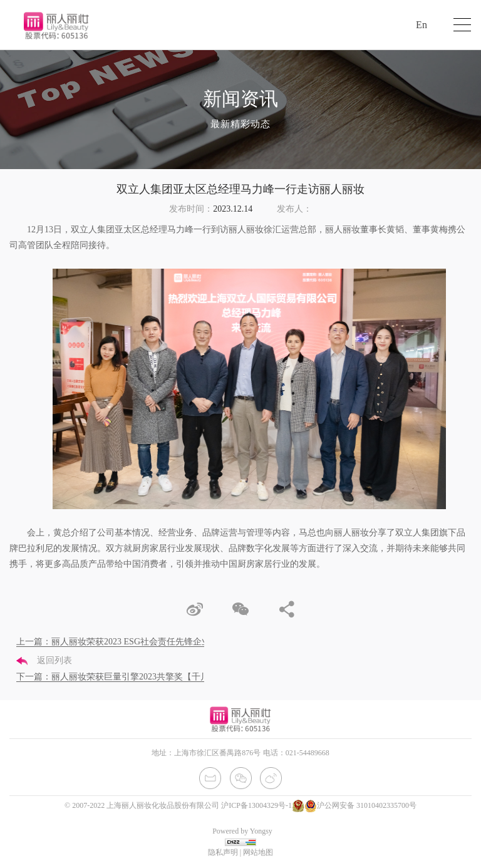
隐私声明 (223, 852)
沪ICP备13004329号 (253, 805)
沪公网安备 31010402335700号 (360, 805)
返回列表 (44, 660)
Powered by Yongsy (242, 831)
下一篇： (130, 677)
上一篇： (118, 642)
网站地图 (258, 852)
